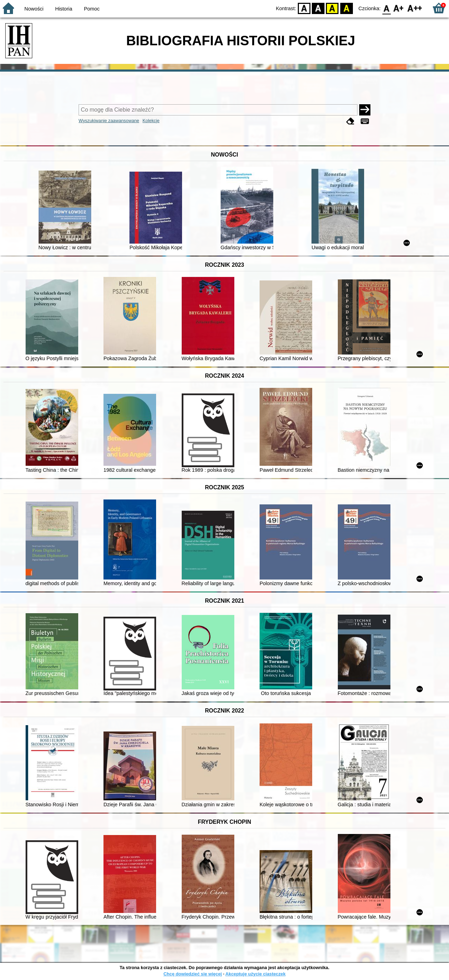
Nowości (34, 9)
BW (318, 8)
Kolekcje (151, 121)
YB (332, 8)
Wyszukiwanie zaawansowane (109, 121)
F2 (415, 8)
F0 (386, 8)
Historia (64, 9)
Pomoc (92, 9)
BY (346, 8)
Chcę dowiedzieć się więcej (193, 974)
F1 (399, 8)
